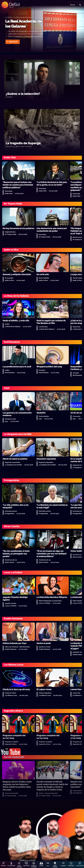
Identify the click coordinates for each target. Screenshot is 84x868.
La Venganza (63, 866)
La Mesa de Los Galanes (34, 866)
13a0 (48, 866)
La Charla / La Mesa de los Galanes (18, 17)
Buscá (73, 5)
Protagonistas (71, 866)
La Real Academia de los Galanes (24, 24)
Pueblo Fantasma (55, 866)
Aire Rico (41, 866)
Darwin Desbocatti (19, 866)
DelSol (14, 4)
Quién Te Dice (26, 866)
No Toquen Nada (11, 866)
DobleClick (3, 866)
